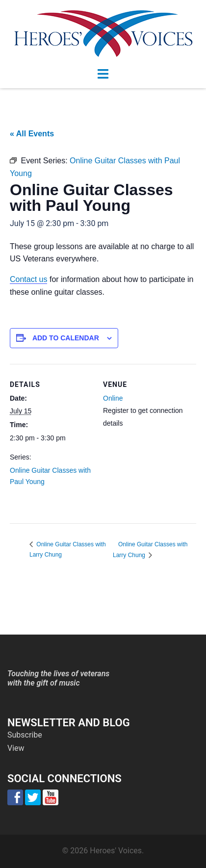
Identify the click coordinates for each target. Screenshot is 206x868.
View (16, 748)
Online (113, 398)
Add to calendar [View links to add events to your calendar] (66, 338)
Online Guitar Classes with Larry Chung (150, 550)
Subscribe (25, 735)
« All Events (32, 134)
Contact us (28, 279)
